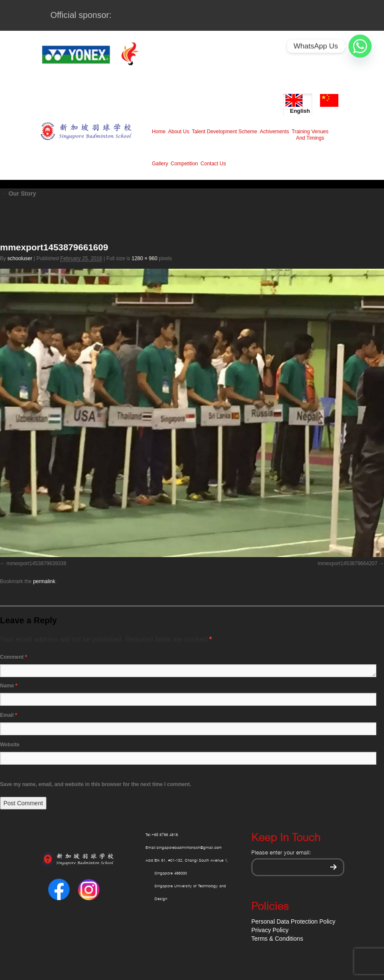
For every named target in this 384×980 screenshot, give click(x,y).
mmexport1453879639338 (36, 563)
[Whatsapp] (360, 46)
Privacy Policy (270, 930)
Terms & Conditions (277, 939)
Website (10, 745)
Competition (184, 164)
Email (9, 715)
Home (159, 132)
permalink (44, 581)
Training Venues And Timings (310, 135)
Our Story (18, 194)
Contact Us (213, 164)
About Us (179, 132)
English (298, 104)
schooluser (20, 258)
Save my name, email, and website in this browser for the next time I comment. (96, 784)
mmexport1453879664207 (348, 563)
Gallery (160, 164)
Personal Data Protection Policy (293, 921)
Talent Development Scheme (224, 132)
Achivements (275, 132)
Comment (13, 657)
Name (9, 686)
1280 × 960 (144, 258)
